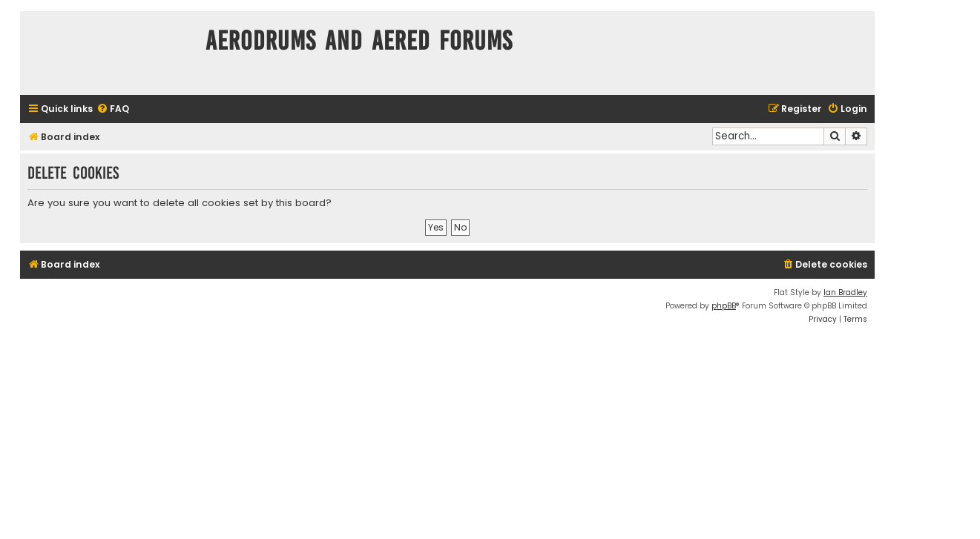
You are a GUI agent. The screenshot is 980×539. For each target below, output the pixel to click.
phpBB (724, 306)
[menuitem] (113, 109)
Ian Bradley (845, 292)
